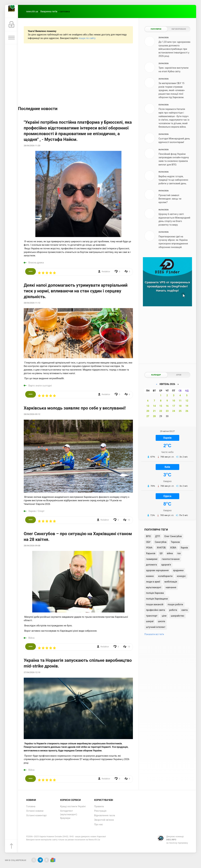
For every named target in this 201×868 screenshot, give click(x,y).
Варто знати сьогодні (40, 386)
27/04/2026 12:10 (32, 672)
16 (167, 406)
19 (187, 406)
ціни (164, 616)
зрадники (178, 570)
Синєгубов (161, 542)
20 (148, 411)
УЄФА (149, 548)
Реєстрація (100, 811)
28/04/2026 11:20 (32, 146)
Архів (179, 375)
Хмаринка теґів (49, 12)
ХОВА (173, 548)
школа (162, 621)
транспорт (152, 616)
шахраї (150, 621)
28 (154, 416)
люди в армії (153, 582)
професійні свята (155, 610)
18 (180, 406)
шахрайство (177, 616)
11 (180, 401)
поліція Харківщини (157, 599)
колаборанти (165, 576)
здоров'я (166, 565)
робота (173, 610)
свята (184, 610)
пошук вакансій (155, 605)
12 (187, 401)
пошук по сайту (87, 38)
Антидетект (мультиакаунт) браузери (69, 814)
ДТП (158, 536)
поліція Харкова (155, 593)
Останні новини (35, 811)
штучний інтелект (156, 627)
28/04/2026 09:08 (32, 546)
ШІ (161, 553)
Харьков (151, 553)
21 (154, 411)
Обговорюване (179, 29)
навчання (171, 587)
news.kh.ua (32, 12)
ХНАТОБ (161, 548)
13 (148, 406)
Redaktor (106, 272)
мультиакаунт (154, 587)
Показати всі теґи (154, 634)
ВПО (148, 536)
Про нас (99, 825)
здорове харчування (157, 570)
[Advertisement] (78, 75)
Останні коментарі (36, 816)
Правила (99, 806)
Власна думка (36, 263)
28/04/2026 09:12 (32, 414)
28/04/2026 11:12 (32, 303)
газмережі (152, 559)
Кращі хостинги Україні (73, 806)
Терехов (175, 542)
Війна (32, 638)
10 (174, 401)
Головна (31, 806)
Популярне (156, 29)
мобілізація (171, 582)
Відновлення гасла (105, 816)
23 (167, 411)
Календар (156, 375)
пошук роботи (175, 605)
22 (161, 411)
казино (150, 576)
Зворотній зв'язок (104, 820)
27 (148, 416)
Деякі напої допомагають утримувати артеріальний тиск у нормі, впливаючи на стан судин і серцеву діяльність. (76, 291)
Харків (32, 511)
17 (174, 406)
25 (180, 411)
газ (179, 553)
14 (154, 406)
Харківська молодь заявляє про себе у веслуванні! (75, 408)
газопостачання (171, 559)
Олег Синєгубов (173, 536)
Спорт (41, 511)
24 (174, 411)
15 (161, 406)
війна (170, 553)
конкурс (181, 576)
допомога (151, 565)
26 (187, 411)
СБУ (148, 542)
